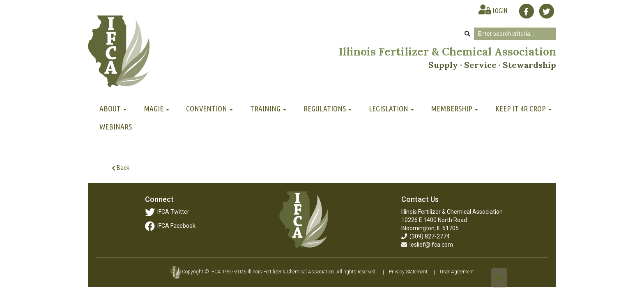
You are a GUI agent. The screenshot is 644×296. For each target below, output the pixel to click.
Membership (454, 109)
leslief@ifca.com (427, 245)
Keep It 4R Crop (523, 109)
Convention (209, 109)
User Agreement (457, 272)
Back (121, 168)
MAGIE (156, 109)
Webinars (116, 127)
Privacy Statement (408, 272)
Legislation (391, 109)
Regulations (328, 109)
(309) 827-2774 (425, 236)
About (113, 109)
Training (268, 109)
